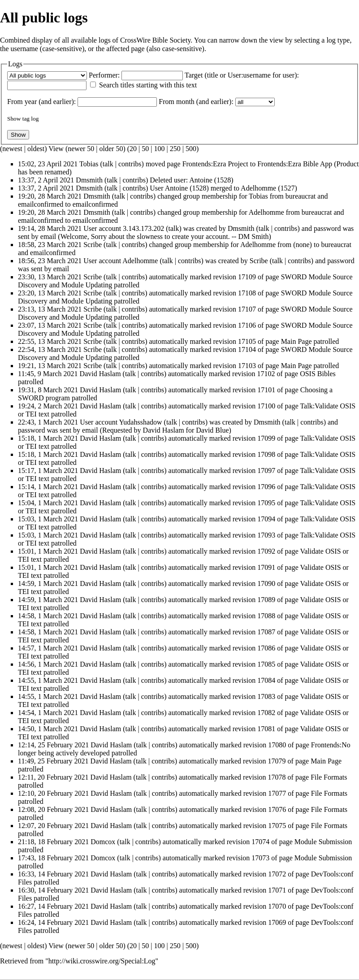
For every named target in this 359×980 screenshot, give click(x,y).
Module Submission (323, 842)
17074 (260, 842)
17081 (266, 729)
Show (14, 119)
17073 (260, 858)
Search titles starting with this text (148, 85)
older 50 (111, 149)
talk (108, 164)
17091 (266, 567)
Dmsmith (89, 180)
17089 (266, 600)
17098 (266, 454)
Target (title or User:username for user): (242, 75)
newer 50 (81, 149)
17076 (277, 809)
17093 (266, 535)
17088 (266, 616)
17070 (277, 906)
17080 (277, 745)
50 (145, 149)
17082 (266, 713)
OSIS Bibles (318, 374)
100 (159, 149)
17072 (277, 874)
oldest (36, 149)
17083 (266, 696)
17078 (277, 777)
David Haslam (100, 374)
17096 (266, 487)
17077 (277, 793)
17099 (266, 438)
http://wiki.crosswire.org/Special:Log (102, 961)
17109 (247, 277)
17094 (266, 519)
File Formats (329, 777)
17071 (277, 890)
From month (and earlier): (196, 102)
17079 (277, 761)
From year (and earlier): (41, 102)
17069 (277, 922)
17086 (266, 648)
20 (133, 149)
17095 (266, 503)
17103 (247, 366)
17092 (266, 551)
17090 (266, 583)
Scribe (93, 245)
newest (12, 149)
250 (175, 149)
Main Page (296, 341)
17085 (266, 664)
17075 (277, 826)
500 (191, 149)
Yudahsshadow (141, 422)
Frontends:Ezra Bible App (295, 164)
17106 (247, 325)
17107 (247, 309)
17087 (266, 632)
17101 (266, 390)
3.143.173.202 (143, 228)
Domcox (103, 842)
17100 (266, 406)
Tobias (89, 164)
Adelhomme (266, 212)
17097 (266, 470)
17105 (247, 341)
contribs (130, 164)
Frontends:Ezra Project (215, 164)
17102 (266, 374)
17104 (247, 349)
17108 (247, 293)
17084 (266, 680)
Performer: (104, 75)
